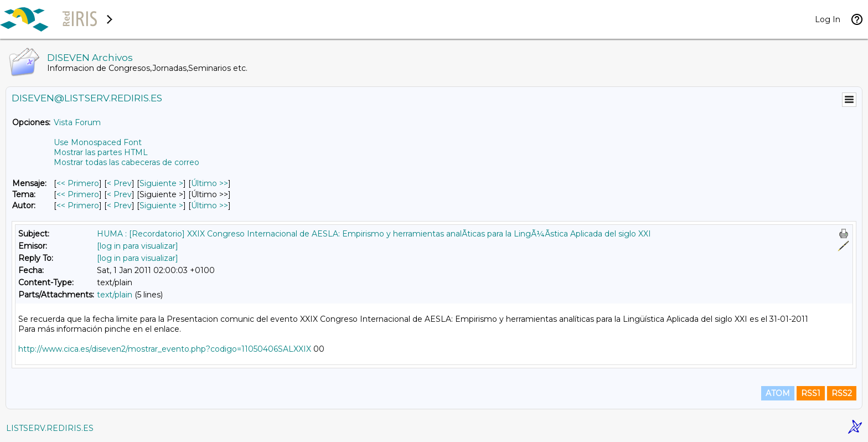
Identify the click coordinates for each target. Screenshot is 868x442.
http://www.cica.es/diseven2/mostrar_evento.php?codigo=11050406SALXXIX (165, 349)
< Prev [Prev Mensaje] (119, 183)
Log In (828, 19)
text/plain (115, 295)
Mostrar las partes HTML (101, 152)
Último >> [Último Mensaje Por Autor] (210, 205)
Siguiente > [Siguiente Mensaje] (161, 183)
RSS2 (842, 393)
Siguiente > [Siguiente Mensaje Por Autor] (161, 205)
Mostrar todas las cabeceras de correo (126, 162)
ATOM (778, 393)
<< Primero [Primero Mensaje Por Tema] (78, 194)
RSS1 (811, 393)
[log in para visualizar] (138, 246)
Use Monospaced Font (98, 142)
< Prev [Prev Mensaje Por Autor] (119, 205)
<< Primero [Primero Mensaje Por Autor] (78, 205)
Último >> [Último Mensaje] (210, 183)
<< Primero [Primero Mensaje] (78, 183)
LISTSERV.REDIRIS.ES (50, 428)
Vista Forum (77, 122)
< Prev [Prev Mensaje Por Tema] (119, 194)
